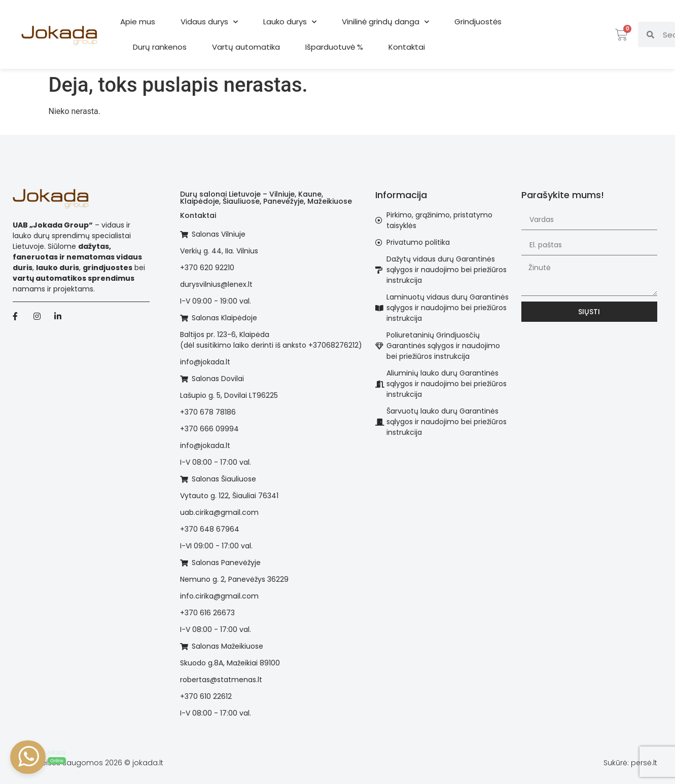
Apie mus (138, 22)
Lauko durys (290, 22)
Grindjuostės (478, 22)
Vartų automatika (246, 47)
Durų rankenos (160, 47)
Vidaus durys (209, 22)
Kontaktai (407, 47)
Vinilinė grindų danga (385, 22)
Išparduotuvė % (334, 47)
